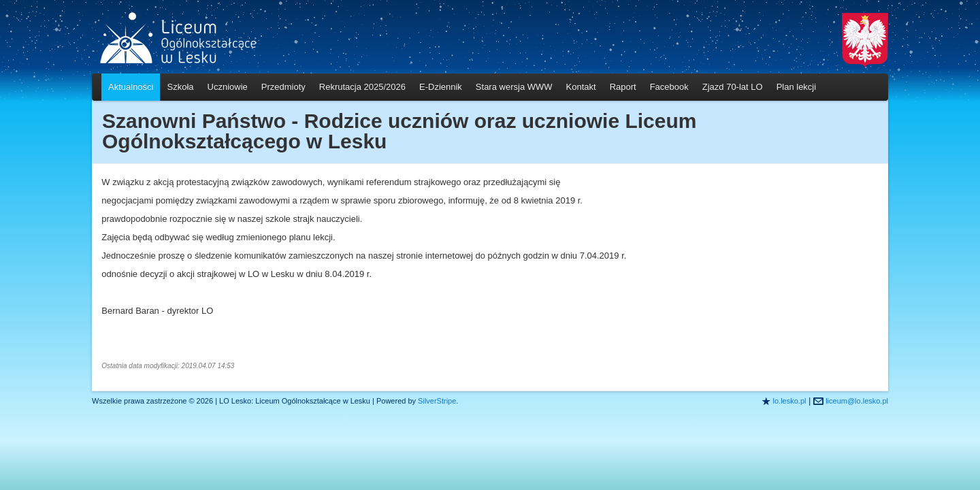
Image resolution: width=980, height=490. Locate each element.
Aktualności (131, 87)
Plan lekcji (797, 87)
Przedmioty (283, 87)
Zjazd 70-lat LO (733, 87)
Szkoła (180, 87)
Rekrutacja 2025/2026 (362, 87)
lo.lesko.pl (790, 401)
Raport (623, 87)
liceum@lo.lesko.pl (857, 401)
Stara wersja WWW (514, 87)
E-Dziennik (441, 87)
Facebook (669, 87)
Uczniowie (228, 87)
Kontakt (581, 87)
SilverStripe (437, 401)
